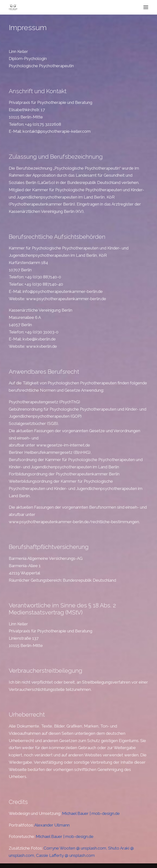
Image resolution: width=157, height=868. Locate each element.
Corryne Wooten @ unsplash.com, (76, 848)
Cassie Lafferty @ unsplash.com (65, 855)
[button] (146, 7)
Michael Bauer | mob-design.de (91, 813)
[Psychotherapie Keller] (13, 7)
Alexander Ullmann (52, 825)
